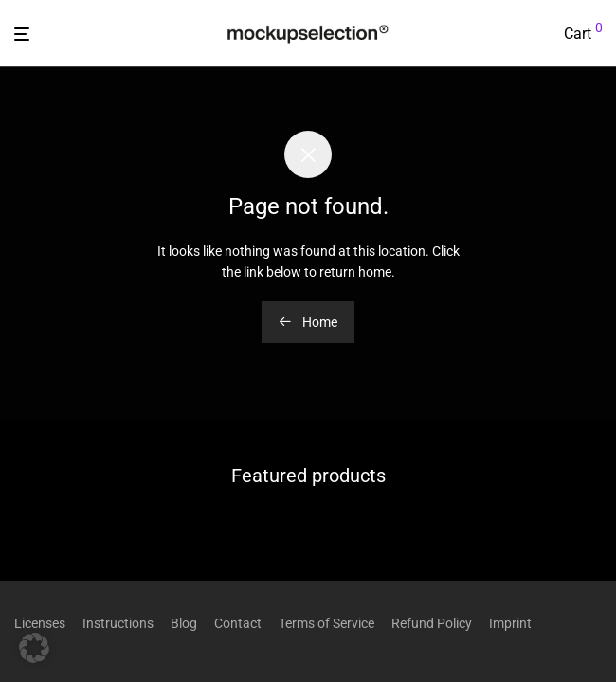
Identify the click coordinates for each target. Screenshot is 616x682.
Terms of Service (326, 623)
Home (308, 322)
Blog (184, 623)
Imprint (510, 623)
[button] (34, 648)
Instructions (118, 623)
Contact (238, 623)
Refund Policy (432, 623)
